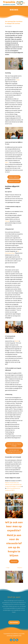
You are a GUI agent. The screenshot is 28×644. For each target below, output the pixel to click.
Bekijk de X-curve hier (14, 181)
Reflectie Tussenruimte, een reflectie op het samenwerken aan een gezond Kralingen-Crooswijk (14, 485)
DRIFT (7, 162)
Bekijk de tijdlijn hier (14, 177)
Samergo (8, 221)
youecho (15, 636)
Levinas (18, 80)
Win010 (17, 341)
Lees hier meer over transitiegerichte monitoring (14, 451)
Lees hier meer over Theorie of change (14, 445)
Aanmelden (14, 622)
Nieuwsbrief (14, 561)
